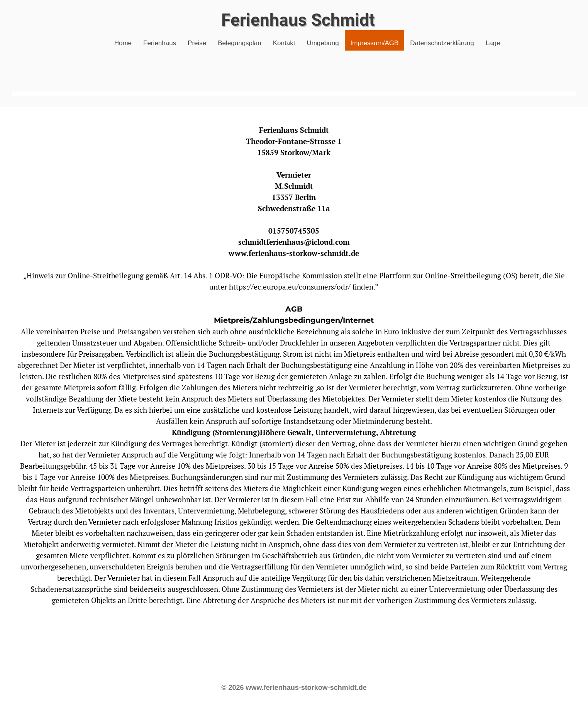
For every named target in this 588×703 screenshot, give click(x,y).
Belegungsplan (239, 43)
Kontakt (284, 43)
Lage (493, 43)
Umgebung (323, 43)
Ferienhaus (160, 43)
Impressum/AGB (375, 43)
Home (123, 43)
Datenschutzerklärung (442, 43)
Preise (197, 43)
